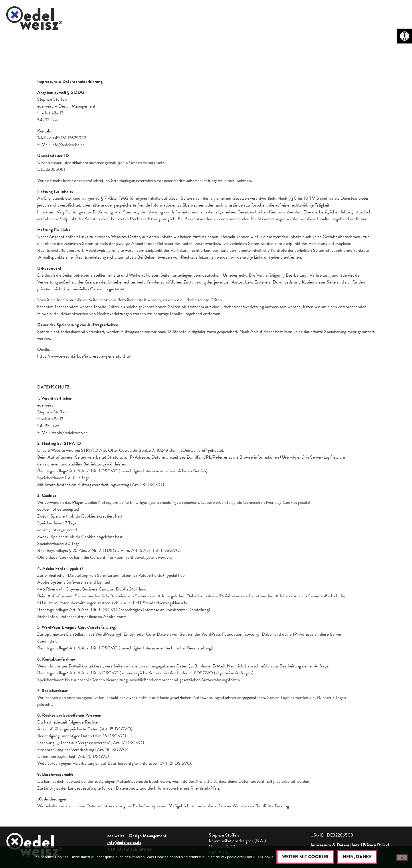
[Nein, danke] (402, 857)
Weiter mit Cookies (305, 857)
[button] (405, 36)
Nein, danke (357, 857)
